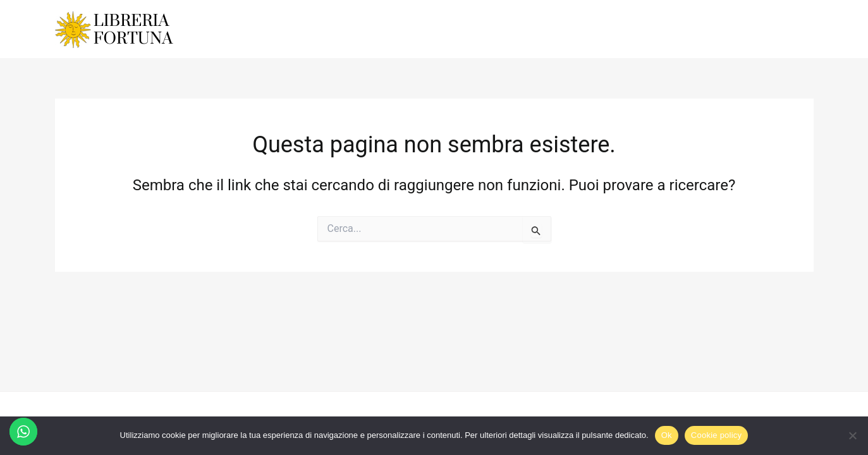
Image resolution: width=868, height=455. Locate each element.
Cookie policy (717, 435)
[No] (852, 435)
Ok (667, 435)
